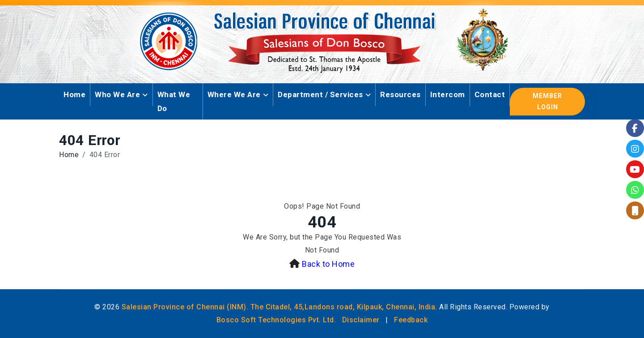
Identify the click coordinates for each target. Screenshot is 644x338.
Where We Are (234, 94)
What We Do (174, 101)
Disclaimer (361, 320)
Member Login (547, 101)
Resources (400, 94)
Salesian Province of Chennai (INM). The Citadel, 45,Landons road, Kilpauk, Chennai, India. (280, 307)
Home (74, 94)
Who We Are (117, 94)
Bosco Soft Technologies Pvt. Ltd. (276, 320)
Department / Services (320, 94)
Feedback (411, 320)
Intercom (448, 94)
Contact (490, 94)
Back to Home (328, 264)
